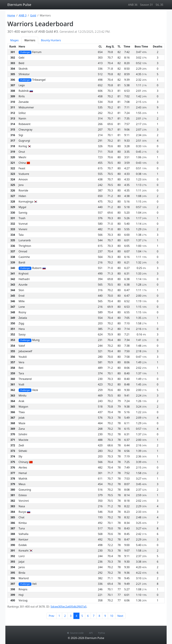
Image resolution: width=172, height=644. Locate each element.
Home (11, 15)
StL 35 (159, 5)
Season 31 (146, 5)
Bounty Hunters (51, 40)
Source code (75, 633)
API (91, 633)
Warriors (30, 40)
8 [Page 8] (99, 616)
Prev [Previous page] (51, 616)
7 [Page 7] (94, 616)
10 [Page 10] (112, 616)
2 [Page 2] (65, 616)
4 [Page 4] (77, 616)
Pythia (102, 633)
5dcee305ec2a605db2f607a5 (69, 607)
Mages (14, 40)
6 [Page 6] (88, 616)
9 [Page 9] (105, 616)
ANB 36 (133, 5)
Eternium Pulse (19, 5)
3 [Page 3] (71, 616)
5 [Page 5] (82, 616)
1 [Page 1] (59, 616)
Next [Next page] (120, 616)
